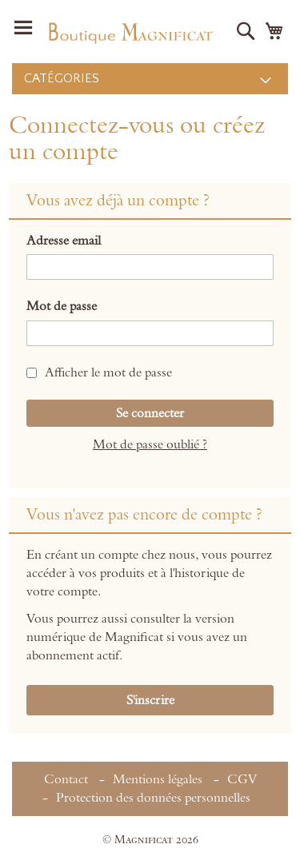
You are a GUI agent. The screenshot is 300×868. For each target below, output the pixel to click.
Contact (66, 779)
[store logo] (130, 32)
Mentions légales (158, 779)
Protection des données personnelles (153, 798)
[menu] (150, 79)
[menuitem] (150, 79)
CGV (242, 779)
